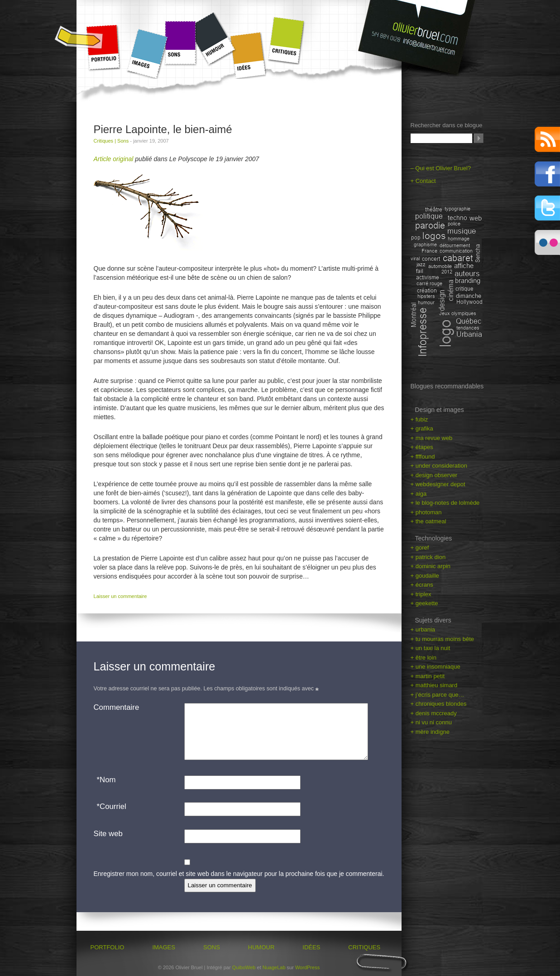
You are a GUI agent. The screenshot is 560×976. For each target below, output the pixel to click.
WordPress (307, 967)
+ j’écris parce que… (438, 695)
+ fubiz (419, 419)
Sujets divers (433, 620)
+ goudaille (425, 576)
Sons (180, 43)
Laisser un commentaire (120, 596)
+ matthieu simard (434, 685)
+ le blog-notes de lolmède (445, 503)
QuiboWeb (244, 967)
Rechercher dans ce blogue (447, 125)
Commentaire (117, 707)
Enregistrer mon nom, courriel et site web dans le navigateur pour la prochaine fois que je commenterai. (239, 874)
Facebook (547, 174)
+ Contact (423, 181)
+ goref (420, 548)
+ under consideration (439, 466)
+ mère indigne (430, 732)
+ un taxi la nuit (431, 648)
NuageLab (274, 967)
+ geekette (424, 603)
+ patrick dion (428, 557)
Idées (250, 55)
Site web (108, 834)
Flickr (547, 243)
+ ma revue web (432, 438)
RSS (547, 139)
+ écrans (422, 585)
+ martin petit (428, 676)
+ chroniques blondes (439, 704)
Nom (105, 780)
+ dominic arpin (431, 566)
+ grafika (422, 428)
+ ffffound (423, 457)
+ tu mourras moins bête (443, 639)
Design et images (440, 410)
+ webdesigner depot (438, 484)
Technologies (434, 538)
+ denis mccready (434, 713)
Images (146, 54)
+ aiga (419, 494)
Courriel (110, 807)
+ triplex (421, 594)
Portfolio (103, 48)
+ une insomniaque (436, 667)
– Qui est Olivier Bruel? (441, 168)
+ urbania (423, 629)
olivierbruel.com (420, 39)
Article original (114, 159)
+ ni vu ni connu (431, 722)
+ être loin (424, 658)
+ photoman (426, 512)
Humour (215, 38)
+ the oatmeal (428, 521)
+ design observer (434, 475)
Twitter (547, 208)
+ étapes (422, 447)
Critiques (286, 41)
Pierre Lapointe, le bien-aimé (163, 129)
